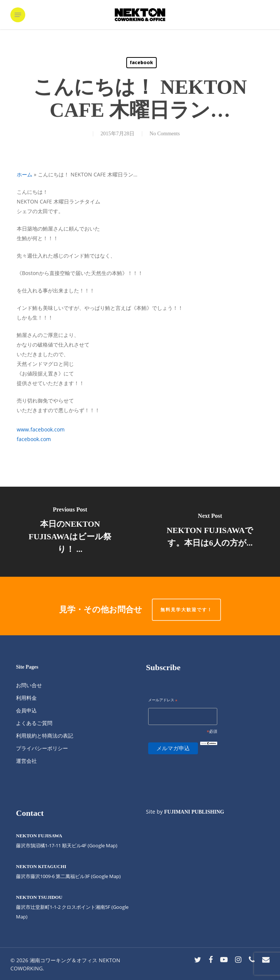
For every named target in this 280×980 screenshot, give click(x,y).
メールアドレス (163, 700)
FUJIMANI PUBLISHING (194, 812)
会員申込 (26, 710)
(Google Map (102, 845)
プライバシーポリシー (42, 748)
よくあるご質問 (34, 723)
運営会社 (26, 761)
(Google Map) (106, 876)
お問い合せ (29, 685)
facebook (141, 63)
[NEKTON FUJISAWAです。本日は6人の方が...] (210, 532)
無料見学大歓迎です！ (186, 610)
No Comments (165, 134)
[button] (18, 15)
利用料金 (26, 698)
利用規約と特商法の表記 (45, 736)
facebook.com (34, 439)
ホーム (25, 174)
